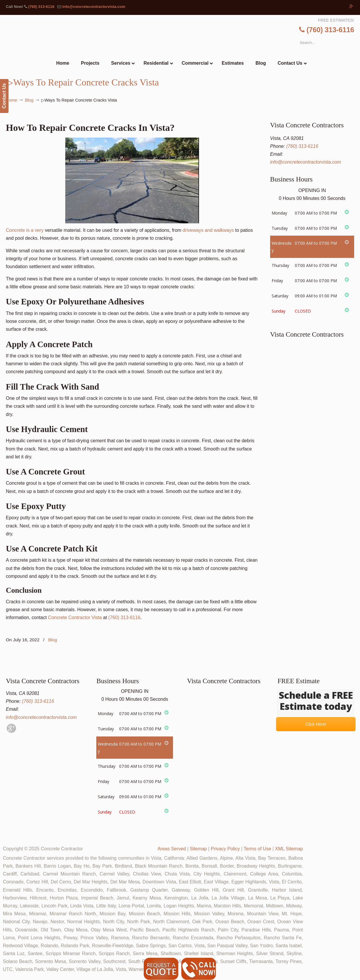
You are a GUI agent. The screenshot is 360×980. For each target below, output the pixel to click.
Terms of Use (257, 849)
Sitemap (198, 849)
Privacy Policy (225, 849)
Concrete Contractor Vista (75, 617)
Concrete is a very (102, 185)
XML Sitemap (289, 849)
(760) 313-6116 (41, 7)
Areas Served (172, 849)
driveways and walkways (208, 230)
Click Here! (316, 724)
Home (11, 100)
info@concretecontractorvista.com (94, 7)
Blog (29, 100)
